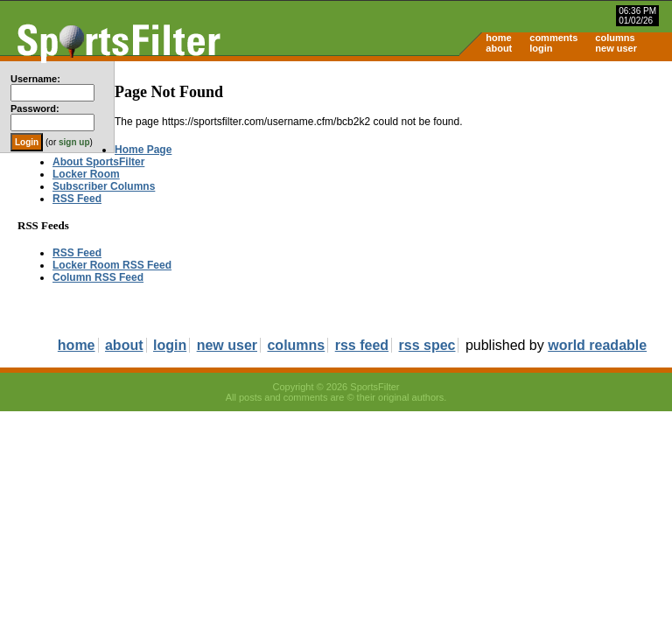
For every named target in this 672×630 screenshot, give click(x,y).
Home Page (143, 150)
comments (553, 38)
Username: (35, 79)
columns (615, 38)
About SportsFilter (98, 162)
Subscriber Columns (104, 186)
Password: (35, 108)
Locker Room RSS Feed (112, 265)
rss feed (362, 345)
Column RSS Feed (98, 277)
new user (616, 48)
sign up (74, 142)
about (499, 48)
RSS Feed (77, 199)
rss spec (427, 345)
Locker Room (86, 174)
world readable (597, 345)
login (541, 48)
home (498, 38)
